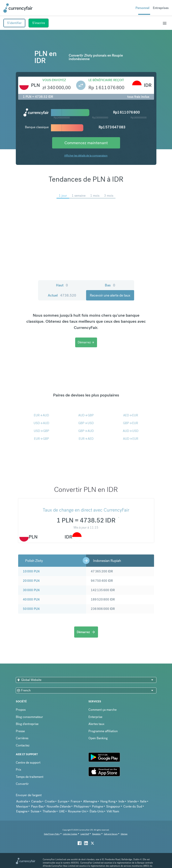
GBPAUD (86, 431)
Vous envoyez (54, 80)
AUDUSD (131, 431)
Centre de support (28, 763)
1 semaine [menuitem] (79, 196)
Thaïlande (49, 811)
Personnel (142, 8)
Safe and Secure (111, 834)
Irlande (132, 801)
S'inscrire (39, 23)
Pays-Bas (37, 806)
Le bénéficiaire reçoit (106, 80)
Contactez (23, 745)
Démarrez (86, 342)
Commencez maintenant (86, 143)
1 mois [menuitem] (95, 196)
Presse (20, 731)
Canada (36, 801)
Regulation (96, 834)
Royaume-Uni (77, 811)
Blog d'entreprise (27, 724)
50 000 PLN (31, 609)
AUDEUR (131, 439)
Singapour (113, 806)
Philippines (81, 806)
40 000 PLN (31, 599)
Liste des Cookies (70, 834)
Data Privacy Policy (52, 834)
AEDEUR (131, 415)
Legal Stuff (85, 834)
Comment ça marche (102, 710)
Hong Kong (108, 801)
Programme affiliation (103, 731)
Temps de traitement (30, 777)
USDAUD (41, 423)
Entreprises (161, 8)
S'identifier (14, 23)
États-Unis (97, 811)
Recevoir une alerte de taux (110, 295)
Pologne (98, 806)
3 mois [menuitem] (109, 196)
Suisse (35, 811)
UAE (62, 811)
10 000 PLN (31, 571)
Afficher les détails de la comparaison (86, 155)
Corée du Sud (133, 806)
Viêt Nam (113, 811)
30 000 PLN (31, 590)
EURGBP (41, 439)
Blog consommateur (29, 717)
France (75, 801)
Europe (63, 801)
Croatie (50, 801)
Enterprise (95, 717)
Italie (143, 801)
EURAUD (41, 415)
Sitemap (124, 834)
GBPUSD (86, 423)
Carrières (22, 738)
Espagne (22, 811)
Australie (22, 801)
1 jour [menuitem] (63, 196)
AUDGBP (86, 415)
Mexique (22, 806)
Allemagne (90, 801)
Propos (21, 710)
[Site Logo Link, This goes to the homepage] (18, 8)
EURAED (86, 439)
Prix (19, 770)
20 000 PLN (31, 581)
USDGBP (41, 431)
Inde (121, 801)
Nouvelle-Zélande (59, 806)
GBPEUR (131, 423)
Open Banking (98, 738)
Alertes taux (96, 724)
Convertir (22, 784)
